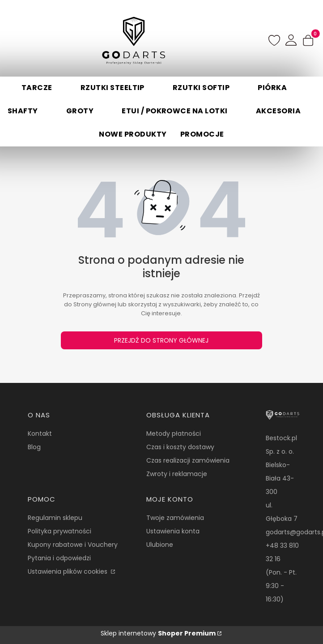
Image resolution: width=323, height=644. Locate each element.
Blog (34, 447)
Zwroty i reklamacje (177, 474)
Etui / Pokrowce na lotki (175, 111)
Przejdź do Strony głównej (161, 340)
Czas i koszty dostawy (180, 447)
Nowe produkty (133, 134)
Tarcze (37, 88)
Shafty (23, 111)
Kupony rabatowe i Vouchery (73, 545)
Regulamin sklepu (55, 518)
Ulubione (160, 545)
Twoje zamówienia (175, 518)
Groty (80, 111)
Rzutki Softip (201, 88)
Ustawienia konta (173, 531)
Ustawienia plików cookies (68, 571)
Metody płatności (174, 434)
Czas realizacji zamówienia (188, 460)
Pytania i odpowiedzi (59, 558)
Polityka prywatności (59, 531)
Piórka (272, 88)
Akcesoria (278, 111)
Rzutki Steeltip (113, 88)
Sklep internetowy (158, 633)
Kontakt (40, 434)
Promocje (202, 134)
